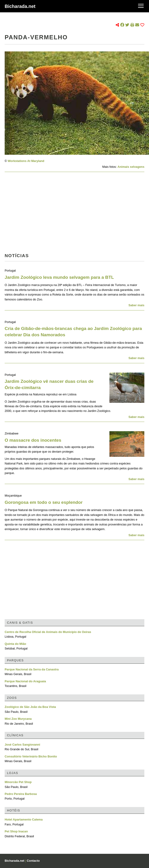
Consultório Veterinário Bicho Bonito (31, 756)
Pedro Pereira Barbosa (21, 794)
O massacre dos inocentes (33, 440)
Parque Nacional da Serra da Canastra (32, 669)
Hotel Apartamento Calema (24, 819)
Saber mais (136, 305)
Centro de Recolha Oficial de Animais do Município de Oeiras (48, 632)
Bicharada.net (20, 6)
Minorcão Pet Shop (18, 782)
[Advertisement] (73, 214)
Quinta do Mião (15, 644)
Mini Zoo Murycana (18, 719)
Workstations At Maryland (26, 161)
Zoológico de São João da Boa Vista (30, 707)
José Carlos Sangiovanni (22, 745)
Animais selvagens (131, 167)
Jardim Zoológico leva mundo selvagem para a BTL (59, 277)
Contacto (33, 861)
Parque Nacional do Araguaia (25, 681)
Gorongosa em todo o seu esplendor (44, 502)
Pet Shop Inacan (16, 831)
